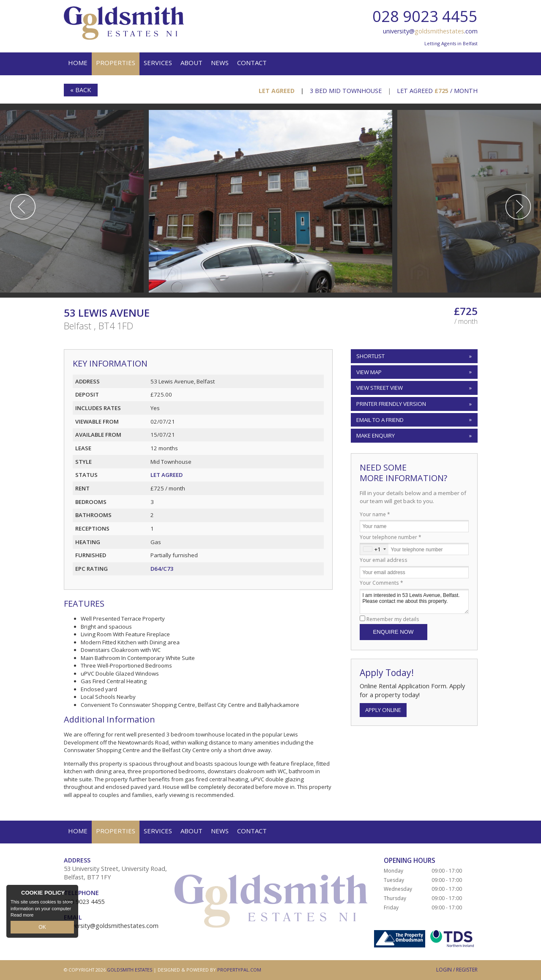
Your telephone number (391, 537)
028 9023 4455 (425, 16)
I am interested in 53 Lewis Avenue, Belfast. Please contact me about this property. (414, 601)
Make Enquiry (376, 435)
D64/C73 (162, 569)
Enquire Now (393, 632)
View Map (369, 372)
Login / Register (457, 970)
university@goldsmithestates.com (111, 926)
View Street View (380, 388)
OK (42, 928)
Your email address (384, 560)
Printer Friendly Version (390, 404)
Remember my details (393, 619)
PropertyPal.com (239, 970)
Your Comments (381, 583)
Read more (22, 916)
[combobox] (374, 549)
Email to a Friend (380, 420)
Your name (375, 514)
